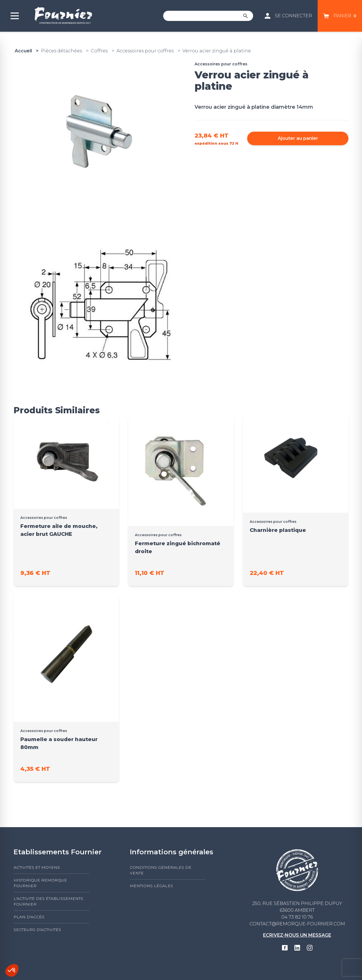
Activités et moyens (37, 867)
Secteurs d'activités (37, 930)
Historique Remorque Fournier (40, 883)
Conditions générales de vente (161, 870)
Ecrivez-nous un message (297, 935)
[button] (12, 970)
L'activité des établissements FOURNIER (48, 901)
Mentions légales (151, 886)
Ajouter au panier (298, 138)
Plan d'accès (29, 917)
